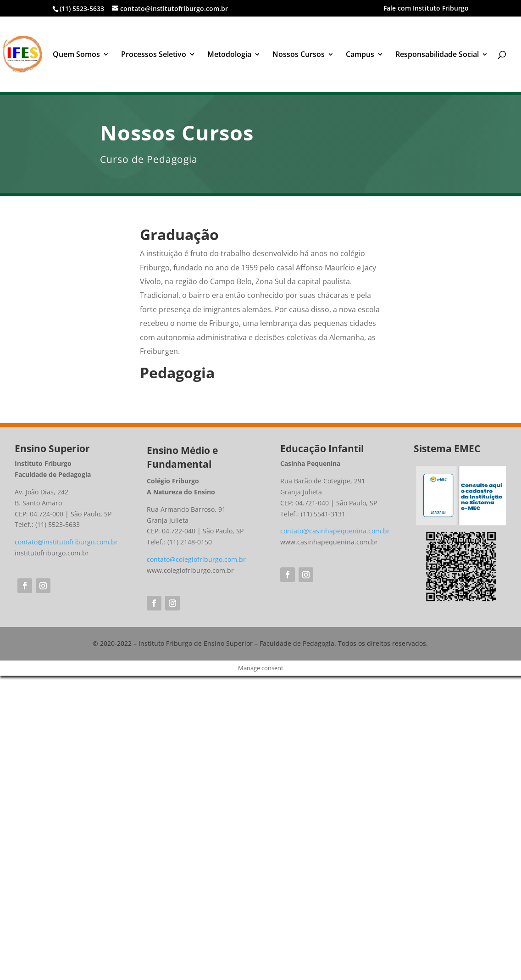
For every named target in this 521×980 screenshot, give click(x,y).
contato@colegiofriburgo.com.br (196, 559)
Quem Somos (76, 55)
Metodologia (229, 55)
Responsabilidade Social (437, 55)
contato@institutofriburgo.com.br (66, 542)
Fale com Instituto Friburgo (426, 9)
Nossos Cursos (299, 55)
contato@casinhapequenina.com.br (335, 531)
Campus (360, 55)
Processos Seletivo (154, 55)
